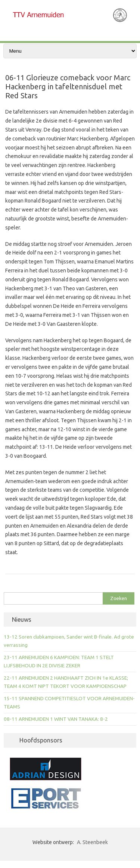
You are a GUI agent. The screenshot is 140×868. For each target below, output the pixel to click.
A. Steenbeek (92, 842)
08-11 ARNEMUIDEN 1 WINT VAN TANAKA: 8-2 (56, 719)
